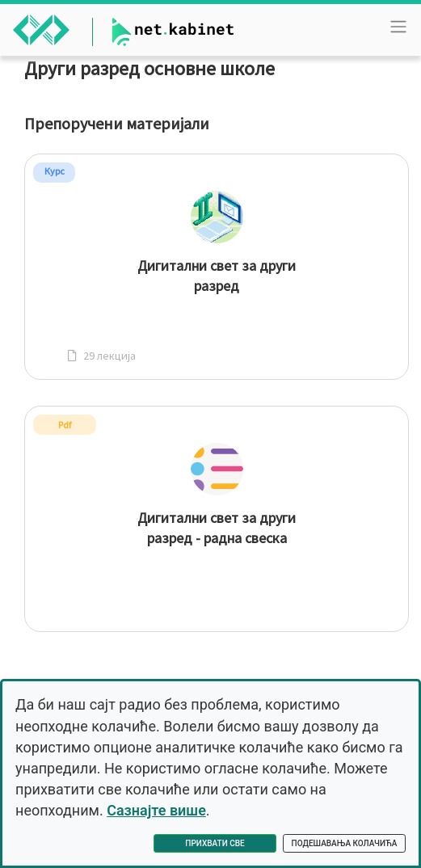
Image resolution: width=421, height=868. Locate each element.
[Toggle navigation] (398, 27)
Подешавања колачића (345, 843)
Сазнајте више (156, 810)
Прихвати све (215, 843)
